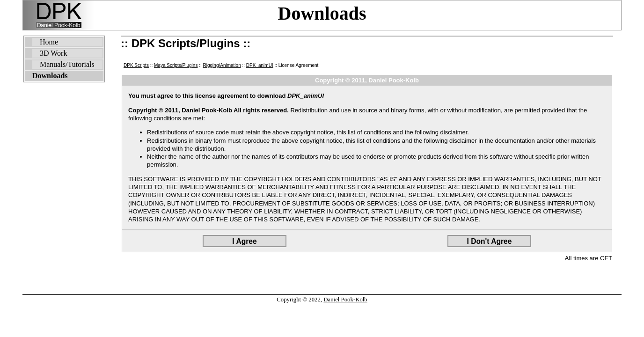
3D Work (53, 53)
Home (49, 42)
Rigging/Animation (222, 65)
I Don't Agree (490, 241)
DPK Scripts (136, 65)
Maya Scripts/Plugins (176, 65)
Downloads (322, 13)
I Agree (244, 241)
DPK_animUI (260, 65)
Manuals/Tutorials (67, 64)
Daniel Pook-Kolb (345, 300)
